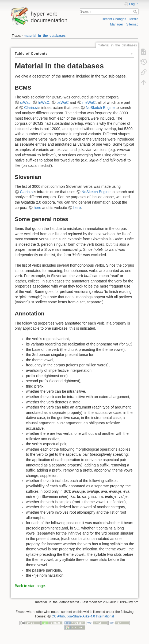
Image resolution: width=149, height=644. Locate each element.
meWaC (89, 102)
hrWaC (43, 102)
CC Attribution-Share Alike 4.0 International (83, 616)
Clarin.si (31, 108)
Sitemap (132, 24)
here (37, 208)
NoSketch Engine (100, 108)
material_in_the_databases (45, 36)
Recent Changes (114, 19)
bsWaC (63, 102)
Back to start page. (30, 586)
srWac (25, 102)
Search (136, 12)
